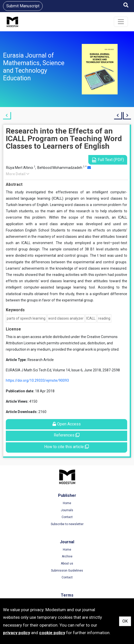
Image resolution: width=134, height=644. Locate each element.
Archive (67, 556)
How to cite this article (66, 447)
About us (67, 563)
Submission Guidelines (67, 571)
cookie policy (52, 633)
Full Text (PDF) (108, 160)
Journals (67, 510)
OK (125, 621)
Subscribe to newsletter (67, 524)
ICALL (91, 318)
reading (104, 318)
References (67, 435)
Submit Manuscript (23, 6)
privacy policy (17, 633)
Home (67, 503)
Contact (67, 517)
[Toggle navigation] (121, 22)
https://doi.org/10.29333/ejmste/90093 (37, 380)
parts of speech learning (26, 318)
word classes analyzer (66, 318)
